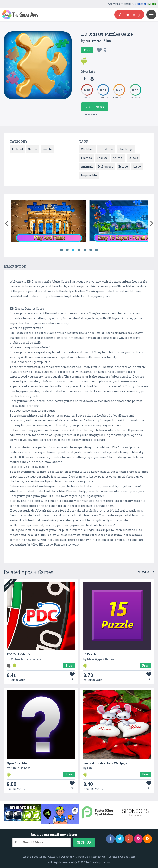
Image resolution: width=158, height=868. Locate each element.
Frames (86, 158)
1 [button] (62, 250)
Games (33, 149)
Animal (118, 158)
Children (87, 149)
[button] (7, 222)
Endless (102, 158)
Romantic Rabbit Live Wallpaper (106, 763)
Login (152, 4)
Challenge (126, 149)
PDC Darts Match (19, 654)
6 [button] (91, 250)
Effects (133, 158)
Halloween (106, 167)
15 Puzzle (90, 654)
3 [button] (73, 250)
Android (17, 149)
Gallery (53, 857)
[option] (48, 221)
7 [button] (97, 250)
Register (141, 4)
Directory (67, 857)
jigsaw (137, 167)
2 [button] (67, 250)
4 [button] (79, 250)
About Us (82, 857)
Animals (87, 167)
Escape (123, 167)
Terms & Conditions (122, 857)
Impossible (89, 175)
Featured (40, 857)
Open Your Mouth (19, 763)
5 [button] (85, 250)
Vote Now (95, 107)
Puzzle (47, 149)
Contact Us (98, 857)
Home (27, 857)
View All (146, 572)
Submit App (129, 15)
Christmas (106, 149)
